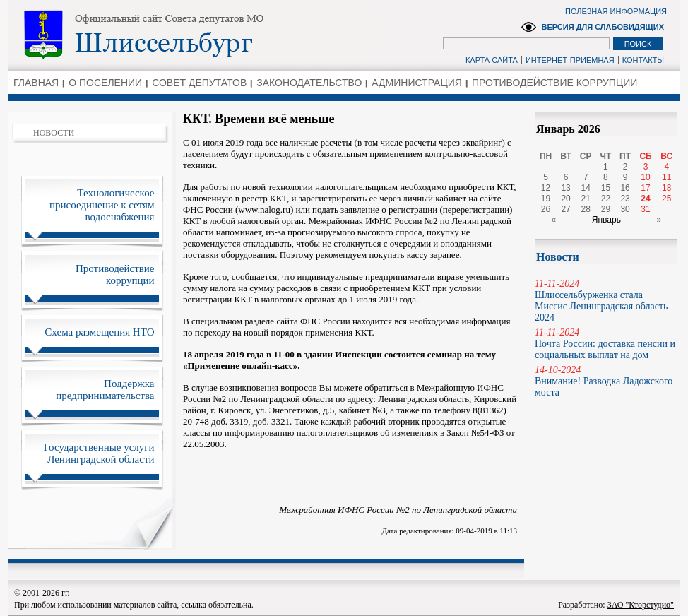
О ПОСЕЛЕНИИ (105, 83)
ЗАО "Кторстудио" (641, 605)
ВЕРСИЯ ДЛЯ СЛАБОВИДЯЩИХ (603, 27)
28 (586, 209)
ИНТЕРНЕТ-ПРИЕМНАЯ (570, 60)
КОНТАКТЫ (643, 60)
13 (565, 188)
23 (625, 199)
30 (625, 209)
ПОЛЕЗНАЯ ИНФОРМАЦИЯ (616, 11)
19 (546, 199)
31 (645, 209)
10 (645, 177)
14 (586, 188)
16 (625, 188)
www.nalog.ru (264, 209)
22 (606, 199)
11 (666, 177)
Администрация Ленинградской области (192, 35)
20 (565, 199)
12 (546, 188)
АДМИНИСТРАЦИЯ (417, 83)
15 (606, 188)
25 (666, 199)
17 (645, 188)
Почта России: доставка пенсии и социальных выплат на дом (606, 344)
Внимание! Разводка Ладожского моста (606, 381)
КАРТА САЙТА (492, 60)
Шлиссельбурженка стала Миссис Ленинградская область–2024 (606, 301)
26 (546, 209)
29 (606, 209)
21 (586, 199)
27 (565, 209)
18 (666, 188)
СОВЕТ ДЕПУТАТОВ (199, 83)
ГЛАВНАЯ (36, 83)
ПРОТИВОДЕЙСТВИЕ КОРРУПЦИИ (554, 83)
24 (645, 199)
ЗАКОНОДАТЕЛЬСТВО (309, 83)
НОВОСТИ (54, 133)
